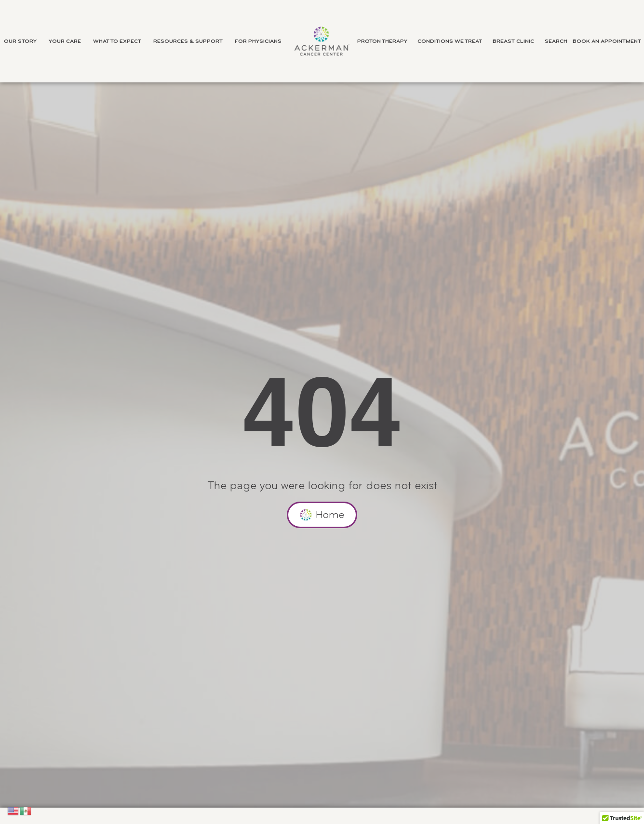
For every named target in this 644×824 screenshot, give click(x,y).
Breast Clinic (516, 41)
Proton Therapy (385, 41)
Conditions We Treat (452, 41)
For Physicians (261, 41)
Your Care (67, 41)
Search (556, 41)
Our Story (23, 41)
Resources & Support (190, 41)
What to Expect (120, 41)
